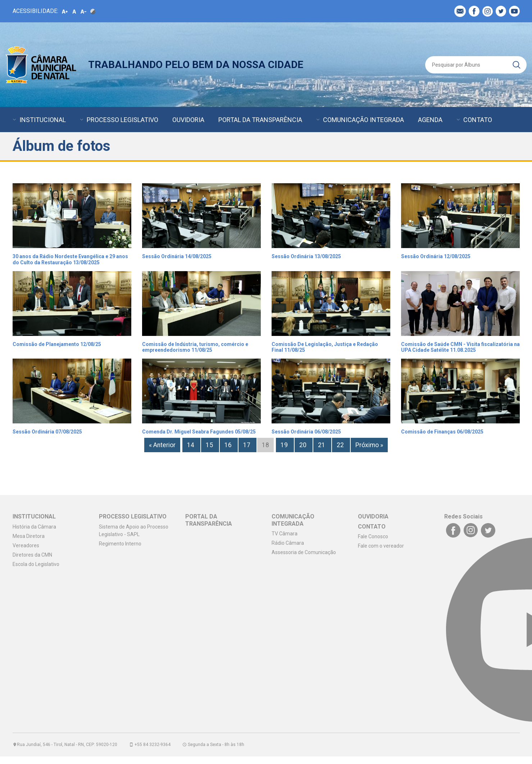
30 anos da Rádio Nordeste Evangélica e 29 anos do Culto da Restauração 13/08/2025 (70, 259)
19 (285, 445)
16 (229, 445)
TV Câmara (285, 534)
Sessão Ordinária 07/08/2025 (47, 432)
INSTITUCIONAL (43, 120)
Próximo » (369, 445)
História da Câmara (34, 527)
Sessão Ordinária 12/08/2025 (436, 256)
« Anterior (162, 445)
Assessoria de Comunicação (304, 552)
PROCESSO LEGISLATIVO (122, 120)
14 (191, 445)
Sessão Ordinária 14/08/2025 (177, 256)
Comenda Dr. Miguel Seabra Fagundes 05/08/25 (199, 432)
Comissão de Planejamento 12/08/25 (57, 344)
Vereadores (26, 545)
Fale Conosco (373, 536)
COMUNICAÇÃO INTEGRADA (363, 120)
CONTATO (478, 120)
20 (304, 445)
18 (265, 445)
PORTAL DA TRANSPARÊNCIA (260, 120)
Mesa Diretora (29, 536)
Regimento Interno (120, 544)
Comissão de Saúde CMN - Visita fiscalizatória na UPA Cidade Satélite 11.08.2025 (460, 347)
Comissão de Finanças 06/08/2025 (442, 432)
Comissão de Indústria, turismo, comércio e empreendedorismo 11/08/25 (195, 347)
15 (210, 445)
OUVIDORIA (188, 120)
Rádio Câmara (288, 543)
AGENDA (430, 120)
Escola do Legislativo (36, 564)
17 (247, 445)
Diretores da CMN (32, 555)
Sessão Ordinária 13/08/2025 (306, 256)
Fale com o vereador (381, 546)
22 (341, 445)
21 (322, 445)
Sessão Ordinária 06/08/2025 (306, 432)
